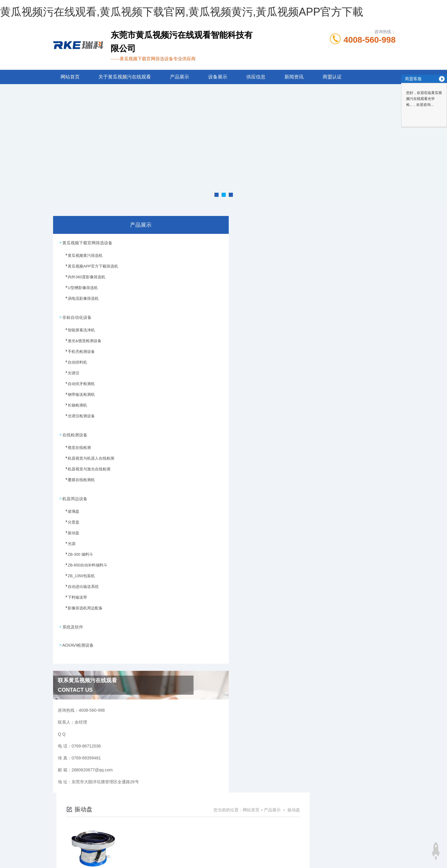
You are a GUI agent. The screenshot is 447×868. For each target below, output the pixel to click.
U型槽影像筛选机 (79, 290)
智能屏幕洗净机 (78, 331)
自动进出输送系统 (79, 586)
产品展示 (180, 77)
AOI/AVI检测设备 (78, 640)
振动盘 (70, 532)
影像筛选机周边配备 (81, 608)
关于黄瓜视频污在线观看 (125, 77)
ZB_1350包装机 (78, 575)
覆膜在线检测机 (78, 480)
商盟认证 (332, 77)
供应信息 (256, 77)
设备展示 (218, 77)
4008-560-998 (369, 40)
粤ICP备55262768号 (282, 832)
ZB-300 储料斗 (77, 554)
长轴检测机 (74, 407)
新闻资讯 (294, 77)
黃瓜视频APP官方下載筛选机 (88, 268)
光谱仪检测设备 (78, 417)
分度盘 (70, 522)
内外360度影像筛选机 (82, 279)
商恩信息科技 (233, 851)
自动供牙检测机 (78, 385)
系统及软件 (73, 623)
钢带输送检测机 (78, 396)
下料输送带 (74, 597)
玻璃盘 (70, 511)
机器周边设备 (75, 495)
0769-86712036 (187, 823)
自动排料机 (74, 364)
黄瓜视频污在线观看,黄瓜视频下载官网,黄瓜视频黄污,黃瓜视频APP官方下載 (182, 12)
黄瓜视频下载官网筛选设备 (87, 242)
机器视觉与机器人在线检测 (86, 459)
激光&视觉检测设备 (81, 342)
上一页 (252, 320)
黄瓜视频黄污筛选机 (81, 258)
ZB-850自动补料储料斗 (83, 565)
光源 (69, 543)
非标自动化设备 (77, 316)
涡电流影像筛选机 (79, 301)
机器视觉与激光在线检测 (85, 469)
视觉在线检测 (76, 448)
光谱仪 (70, 374)
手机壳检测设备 (78, 353)
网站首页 (70, 77)
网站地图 (8, 864)
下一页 (286, 320)
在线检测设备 (75, 433)
